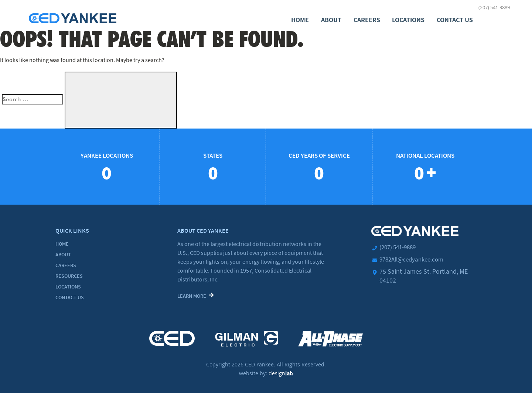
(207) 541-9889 (494, 7)
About (332, 19)
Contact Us (455, 19)
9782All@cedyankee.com (414, 259)
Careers (367, 19)
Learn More (192, 295)
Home (301, 19)
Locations (409, 19)
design (281, 372)
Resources (69, 276)
